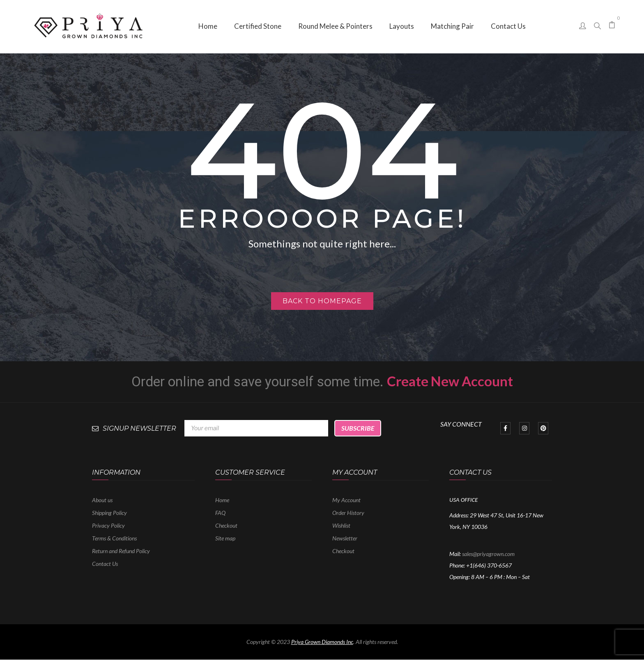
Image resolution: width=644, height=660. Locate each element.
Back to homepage (322, 301)
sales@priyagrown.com (488, 554)
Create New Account (450, 381)
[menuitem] (208, 27)
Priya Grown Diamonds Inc (322, 642)
